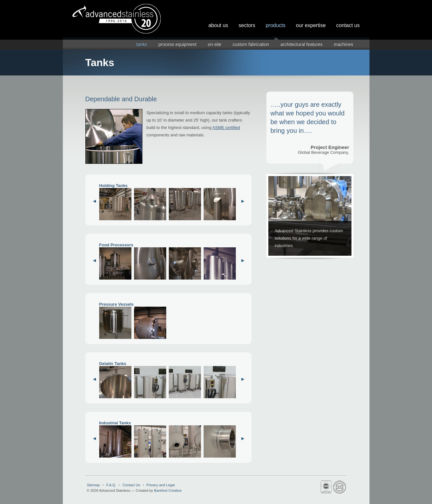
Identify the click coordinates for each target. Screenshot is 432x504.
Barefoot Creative (168, 490)
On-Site (215, 44)
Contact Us (348, 25)
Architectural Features (302, 44)
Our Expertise (311, 25)
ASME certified (226, 128)
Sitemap (93, 485)
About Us (218, 25)
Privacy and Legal (161, 485)
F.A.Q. (111, 485)
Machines (344, 44)
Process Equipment (178, 44)
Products (276, 25)
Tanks (142, 44)
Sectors (247, 25)
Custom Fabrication (251, 44)
